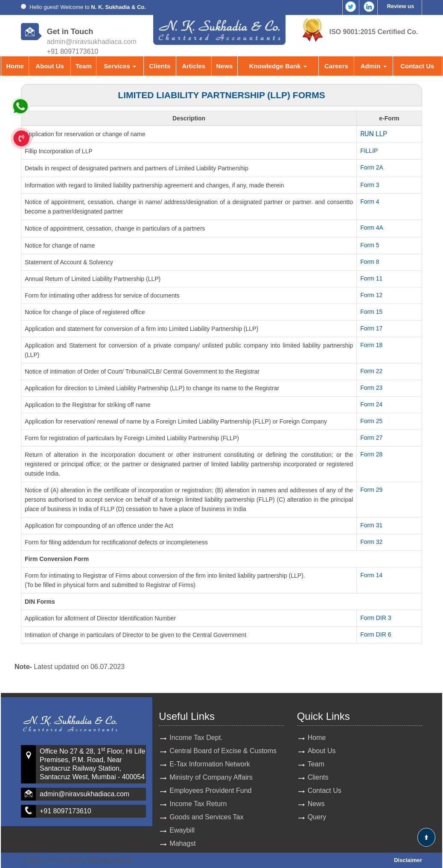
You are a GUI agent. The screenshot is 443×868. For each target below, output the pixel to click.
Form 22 (371, 371)
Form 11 (371, 278)
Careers (336, 66)
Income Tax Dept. (196, 738)
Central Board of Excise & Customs (223, 751)
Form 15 (371, 312)
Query (317, 817)
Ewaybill (182, 830)
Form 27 (371, 438)
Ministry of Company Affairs (211, 777)
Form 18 (371, 345)
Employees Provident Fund (210, 791)
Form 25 (371, 421)
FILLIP (369, 151)
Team (84, 66)
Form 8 (370, 262)
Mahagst (182, 843)
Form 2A (372, 167)
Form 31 (371, 525)
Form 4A (372, 228)
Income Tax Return (198, 804)
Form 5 (370, 245)
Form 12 (371, 295)
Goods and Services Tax (206, 817)
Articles (194, 66)
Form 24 (371, 404)
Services (120, 66)
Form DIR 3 (376, 618)
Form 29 (371, 490)
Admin (374, 66)
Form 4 (370, 202)
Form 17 (371, 328)
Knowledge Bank (278, 66)
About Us (50, 66)
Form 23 (371, 388)
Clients (160, 66)
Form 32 (371, 542)
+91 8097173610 (66, 811)
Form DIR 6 (376, 634)
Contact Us (417, 66)
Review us (401, 6)
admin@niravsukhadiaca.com (92, 42)
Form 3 (370, 185)
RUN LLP (374, 134)
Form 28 (371, 454)
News (224, 66)
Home (15, 66)
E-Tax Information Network (210, 764)
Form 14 (371, 575)
